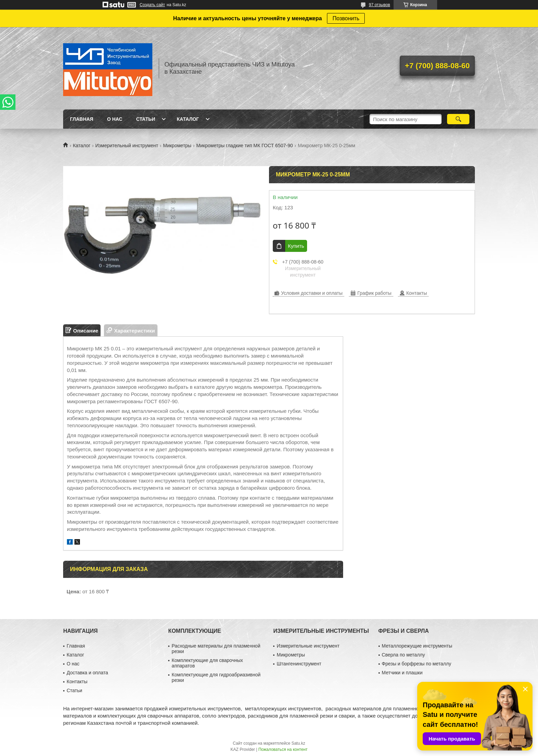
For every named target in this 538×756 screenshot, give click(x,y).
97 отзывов (379, 5)
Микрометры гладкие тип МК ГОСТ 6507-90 (244, 146)
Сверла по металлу (403, 655)
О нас (115, 119)
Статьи (146, 119)
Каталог (188, 119)
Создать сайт (152, 5)
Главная (82, 119)
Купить (296, 246)
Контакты (77, 682)
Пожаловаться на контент (283, 749)
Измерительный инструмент (127, 146)
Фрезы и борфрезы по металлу (417, 664)
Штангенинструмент (299, 664)
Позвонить (346, 18)
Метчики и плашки (402, 673)
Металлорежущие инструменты (417, 646)
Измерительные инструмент (308, 646)
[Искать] (458, 119)
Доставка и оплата (87, 673)
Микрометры (177, 146)
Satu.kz (298, 743)
